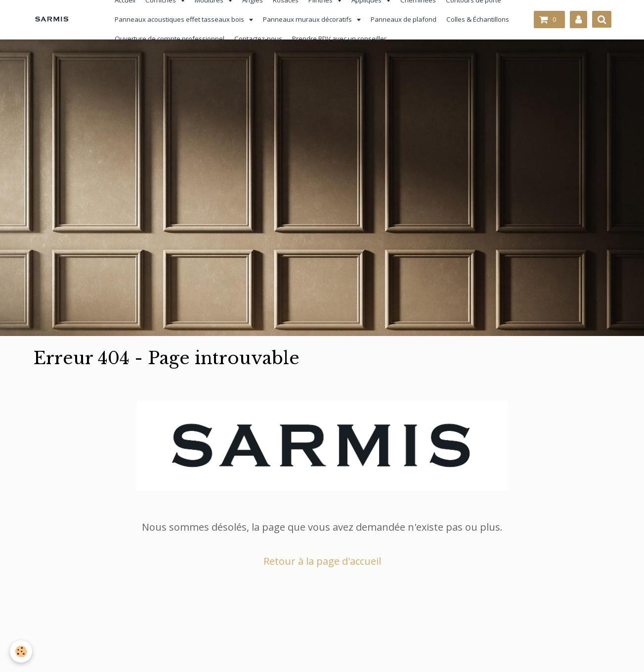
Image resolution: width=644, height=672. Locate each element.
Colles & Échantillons (472, 19)
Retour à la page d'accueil (322, 561)
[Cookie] (21, 651)
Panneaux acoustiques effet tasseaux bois (175, 19)
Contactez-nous (253, 39)
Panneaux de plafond (398, 19)
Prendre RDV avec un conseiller (334, 39)
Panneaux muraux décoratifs (303, 19)
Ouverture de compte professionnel (164, 39)
